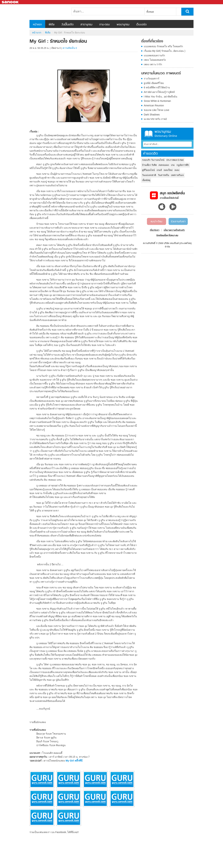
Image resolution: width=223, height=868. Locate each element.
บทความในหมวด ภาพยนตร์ (161, 73)
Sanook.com (10, 2)
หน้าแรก (37, 25)
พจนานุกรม (123, 25)
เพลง (177, 170)
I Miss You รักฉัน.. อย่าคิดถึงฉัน (161, 97)
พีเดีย (52, 25)
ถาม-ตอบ (105, 25)
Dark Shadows (152, 115)
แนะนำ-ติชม (156, 222)
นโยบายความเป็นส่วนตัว (174, 230)
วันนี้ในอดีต (67, 25)
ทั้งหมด (150, 12)
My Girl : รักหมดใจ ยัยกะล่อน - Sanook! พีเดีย (48, 12)
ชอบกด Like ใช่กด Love (157, 110)
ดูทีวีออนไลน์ (148, 170)
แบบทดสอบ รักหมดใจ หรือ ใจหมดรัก (163, 46)
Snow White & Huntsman (157, 101)
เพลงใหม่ (168, 170)
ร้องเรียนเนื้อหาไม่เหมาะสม (167, 236)
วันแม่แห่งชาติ (149, 175)
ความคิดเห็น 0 (70, 48)
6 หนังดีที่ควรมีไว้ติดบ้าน (157, 87)
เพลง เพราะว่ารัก (153, 64)
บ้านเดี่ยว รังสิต (149, 165)
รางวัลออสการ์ (152, 79)
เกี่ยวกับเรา (155, 230)
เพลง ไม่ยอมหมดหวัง (155, 60)
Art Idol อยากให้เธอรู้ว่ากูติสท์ (159, 92)
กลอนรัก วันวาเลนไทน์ (153, 160)
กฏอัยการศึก (183, 165)
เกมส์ (159, 170)
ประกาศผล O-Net (175, 160)
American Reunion (154, 105)
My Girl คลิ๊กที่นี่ (74, 761)
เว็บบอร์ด (141, 25)
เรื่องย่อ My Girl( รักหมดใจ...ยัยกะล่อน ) (165, 51)
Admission (164, 165)
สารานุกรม (86, 25)
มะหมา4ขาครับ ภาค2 (155, 119)
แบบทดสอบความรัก (154, 55)
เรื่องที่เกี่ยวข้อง (152, 41)
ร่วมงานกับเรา (178, 222)
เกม (173, 165)
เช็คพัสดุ (146, 180)
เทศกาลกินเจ (177, 175)
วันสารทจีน (163, 175)
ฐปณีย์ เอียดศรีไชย (154, 83)
